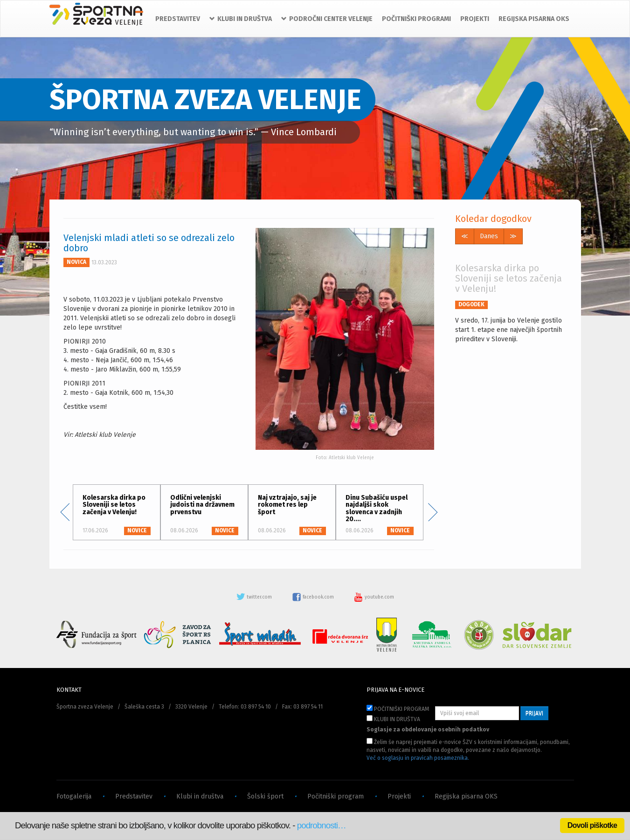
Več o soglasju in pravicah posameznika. (418, 758)
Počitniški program (336, 796)
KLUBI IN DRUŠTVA (393, 719)
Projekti (399, 796)
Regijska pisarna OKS (466, 796)
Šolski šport (265, 796)
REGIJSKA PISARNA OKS (534, 19)
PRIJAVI (534, 713)
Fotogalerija (74, 796)
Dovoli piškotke (592, 825)
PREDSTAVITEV (178, 19)
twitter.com (255, 597)
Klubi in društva (200, 796)
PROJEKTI (475, 19)
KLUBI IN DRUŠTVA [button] (241, 19)
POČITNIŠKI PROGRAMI (416, 19)
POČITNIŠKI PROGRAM (398, 709)
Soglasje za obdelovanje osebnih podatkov (428, 730)
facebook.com (314, 597)
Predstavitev (134, 796)
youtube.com (374, 597)
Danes (489, 236)
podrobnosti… (322, 825)
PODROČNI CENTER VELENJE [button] (327, 19)
